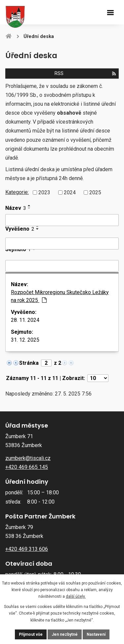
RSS (85, 74)
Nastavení (96, 634)
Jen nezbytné (65, 634)
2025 (95, 192)
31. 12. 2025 (25, 340)
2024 (70, 192)
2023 (44, 192)
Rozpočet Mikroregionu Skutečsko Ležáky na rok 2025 (60, 296)
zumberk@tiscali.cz (28, 458)
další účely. (76, 596)
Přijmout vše (31, 634)
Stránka (29, 363)
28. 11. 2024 (25, 320)
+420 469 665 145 (27, 467)
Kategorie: (17, 192)
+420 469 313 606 (27, 549)
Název (16, 208)
